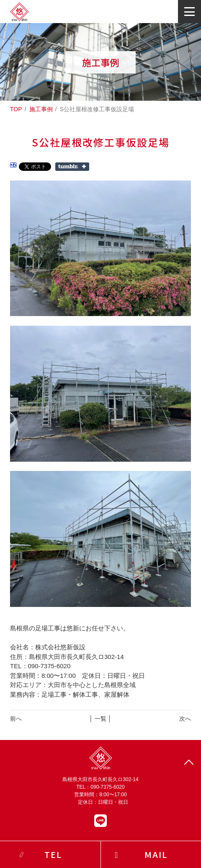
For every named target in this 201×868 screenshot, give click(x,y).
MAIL (156, 854)
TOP (16, 109)
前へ (16, 719)
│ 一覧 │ (100, 719)
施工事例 (41, 109)
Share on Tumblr (72, 167)
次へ (185, 719)
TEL (53, 854)
